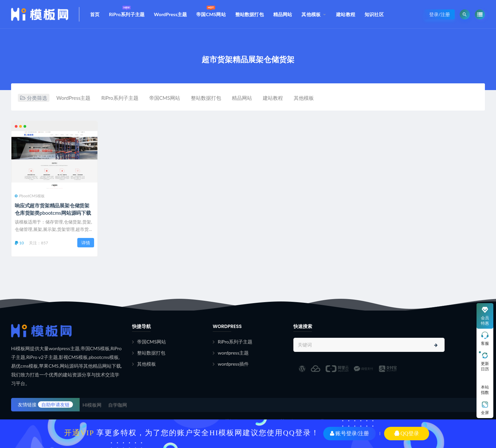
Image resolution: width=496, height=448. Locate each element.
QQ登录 (407, 433)
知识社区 (374, 14)
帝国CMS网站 (211, 11)
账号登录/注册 (349, 433)
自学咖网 (118, 405)
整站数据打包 (250, 14)
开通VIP (79, 433)
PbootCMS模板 (30, 196)
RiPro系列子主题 (127, 11)
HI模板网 (92, 405)
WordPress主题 (170, 14)
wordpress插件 (233, 364)
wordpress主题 (233, 353)
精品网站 (283, 14)
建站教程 (346, 14)
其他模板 (311, 14)
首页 (95, 14)
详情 (86, 243)
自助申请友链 (55, 404)
